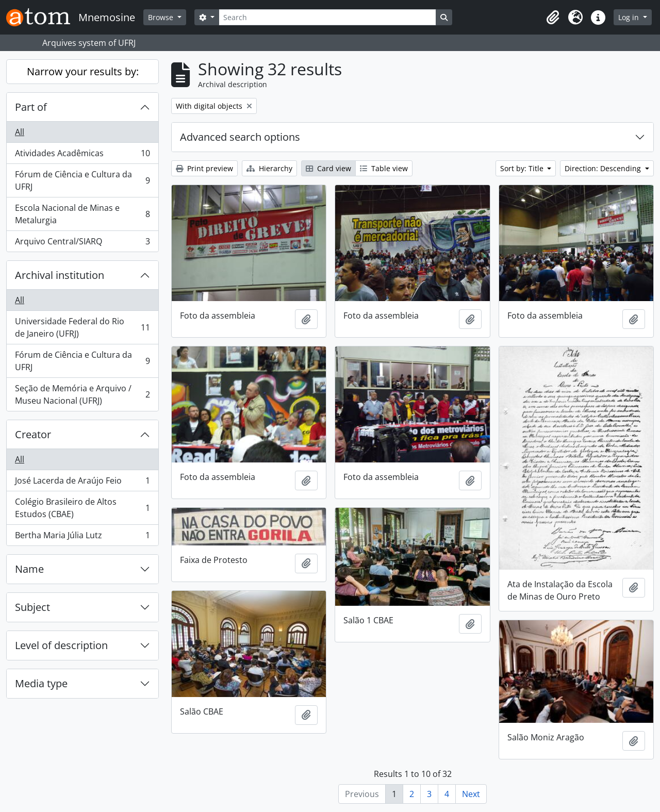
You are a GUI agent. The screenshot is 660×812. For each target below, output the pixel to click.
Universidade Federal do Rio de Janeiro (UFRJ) (82, 327)
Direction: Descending (604, 168)
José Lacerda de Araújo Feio (82, 483)
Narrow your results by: (83, 71)
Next (471, 794)
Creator (33, 434)
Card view (328, 168)
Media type (41, 683)
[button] (553, 18)
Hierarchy (269, 168)
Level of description (61, 645)
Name (29, 569)
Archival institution (60, 275)
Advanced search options (240, 137)
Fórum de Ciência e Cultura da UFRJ (82, 180)
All (20, 132)
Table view (384, 168)
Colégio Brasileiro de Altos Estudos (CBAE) (82, 508)
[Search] (327, 17)
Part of (31, 107)
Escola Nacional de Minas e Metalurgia (82, 214)
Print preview (204, 168)
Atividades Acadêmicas (82, 155)
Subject (32, 607)
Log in (630, 17)
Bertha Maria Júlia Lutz (82, 537)
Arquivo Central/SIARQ (82, 243)
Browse (162, 17)
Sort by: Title (523, 168)
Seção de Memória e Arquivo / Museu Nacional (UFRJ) (82, 394)
